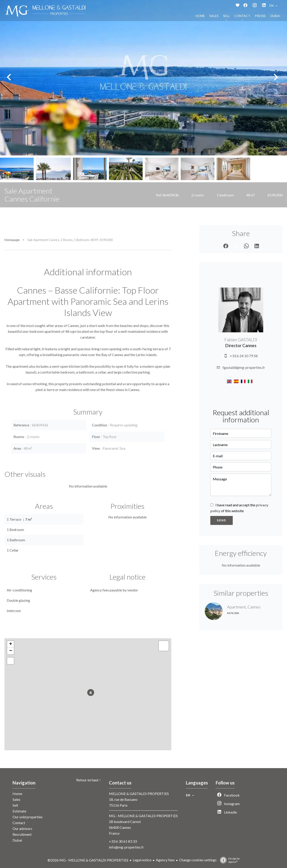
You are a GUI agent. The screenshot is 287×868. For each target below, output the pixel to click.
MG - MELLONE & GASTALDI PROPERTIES (143, 816)
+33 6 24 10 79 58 (244, 356)
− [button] (11, 651)
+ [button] (11, 644)
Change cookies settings (198, 860)
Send (221, 520)
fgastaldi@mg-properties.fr (244, 367)
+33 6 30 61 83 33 (123, 841)
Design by (229, 860)
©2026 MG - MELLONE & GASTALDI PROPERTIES (88, 860)
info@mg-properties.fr (126, 847)
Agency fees (165, 860)
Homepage (12, 240)
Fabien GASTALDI (241, 340)
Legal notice (142, 860)
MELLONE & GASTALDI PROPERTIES (139, 794)
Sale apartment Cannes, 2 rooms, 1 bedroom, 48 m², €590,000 (70, 240)
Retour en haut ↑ (89, 780)
